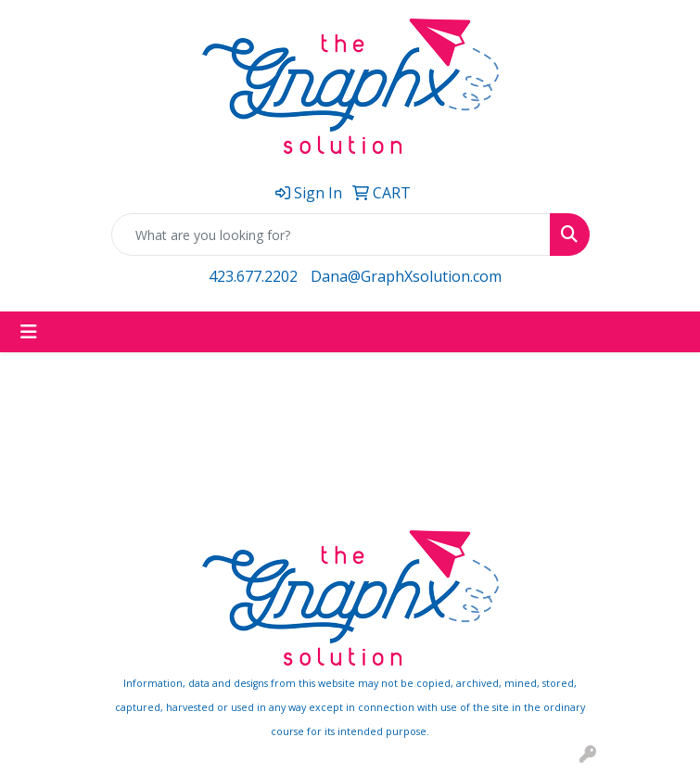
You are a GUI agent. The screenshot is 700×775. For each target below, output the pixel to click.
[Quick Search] (331, 235)
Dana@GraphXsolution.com (406, 276)
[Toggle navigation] (29, 332)
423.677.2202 (253, 276)
